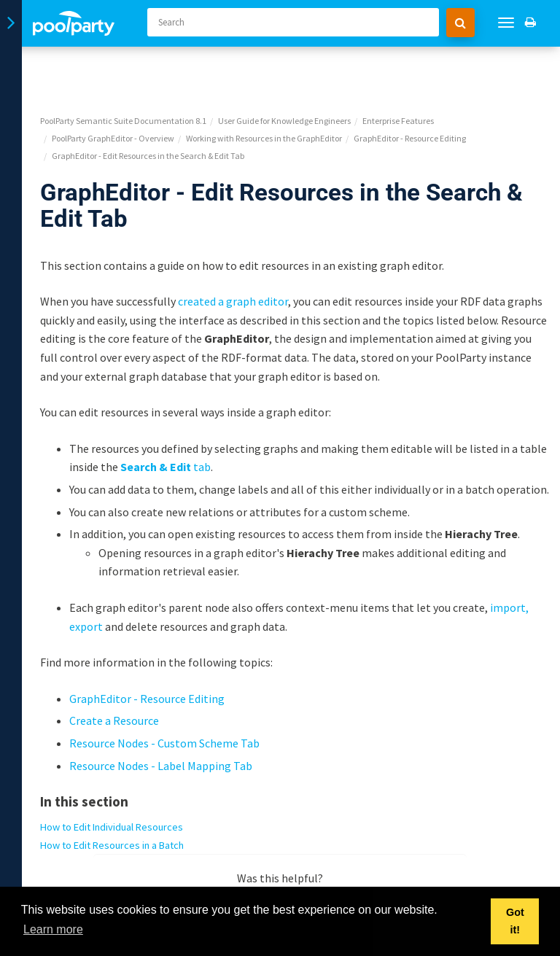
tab (166, 416)
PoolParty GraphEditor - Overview (113, 87)
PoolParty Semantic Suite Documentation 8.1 (123, 70)
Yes (238, 854)
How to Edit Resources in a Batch (112, 794)
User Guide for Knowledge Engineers (284, 70)
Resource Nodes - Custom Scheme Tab (164, 692)
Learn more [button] (53, 929)
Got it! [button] (515, 921)
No (323, 854)
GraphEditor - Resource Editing (410, 87)
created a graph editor (233, 250)
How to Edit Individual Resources (112, 776)
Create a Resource (114, 669)
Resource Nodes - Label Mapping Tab (161, 714)
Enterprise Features (398, 70)
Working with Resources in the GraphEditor (264, 87)
